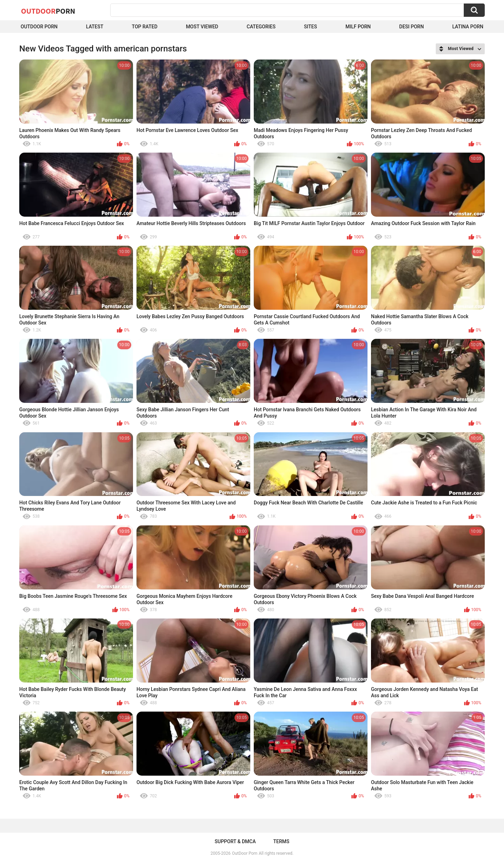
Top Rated (145, 27)
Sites (310, 27)
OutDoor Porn (245, 853)
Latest (95, 27)
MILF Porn (358, 27)
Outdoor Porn (39, 27)
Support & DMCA (235, 841)
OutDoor (48, 11)
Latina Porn (468, 27)
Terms (281, 841)
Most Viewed (202, 27)
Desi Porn (412, 27)
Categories (261, 27)
